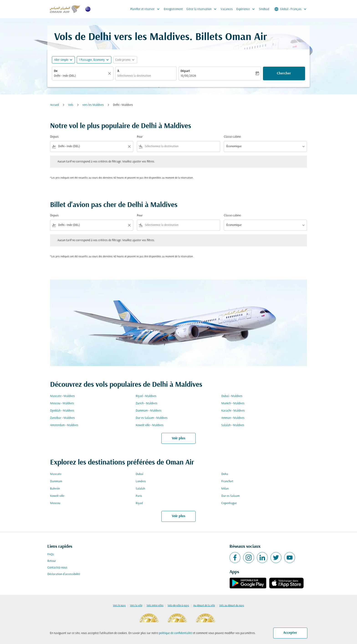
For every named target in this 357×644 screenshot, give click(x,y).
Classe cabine (232, 137)
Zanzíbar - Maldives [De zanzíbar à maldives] (62, 418)
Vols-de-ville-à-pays (178, 606)
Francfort (227, 481)
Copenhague (229, 503)
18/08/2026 (188, 76)
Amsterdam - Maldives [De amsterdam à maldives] (64, 425)
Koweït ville (57, 496)
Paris (139, 496)
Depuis (54, 137)
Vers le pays (119, 606)
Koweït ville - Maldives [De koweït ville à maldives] (150, 425)
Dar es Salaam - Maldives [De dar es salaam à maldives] (152, 418)
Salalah (140, 489)
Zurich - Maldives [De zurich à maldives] (147, 403)
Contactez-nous (57, 568)
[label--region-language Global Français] (291, 9)
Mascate (56, 474)
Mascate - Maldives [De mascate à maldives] (62, 396)
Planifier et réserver (146, 9)
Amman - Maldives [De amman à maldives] (233, 418)
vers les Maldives (93, 105)
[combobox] (80, 76)
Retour (52, 561)
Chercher (284, 73)
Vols (71, 105)
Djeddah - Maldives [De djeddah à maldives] (62, 411)
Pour (140, 137)
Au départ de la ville (204, 606)
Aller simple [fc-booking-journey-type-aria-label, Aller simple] (61, 60)
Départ (185, 71)
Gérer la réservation (203, 9)
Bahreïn (55, 489)
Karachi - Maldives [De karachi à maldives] (233, 411)
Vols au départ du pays (232, 606)
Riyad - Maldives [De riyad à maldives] (146, 396)
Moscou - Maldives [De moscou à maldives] (62, 403)
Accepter (290, 633)
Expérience (247, 9)
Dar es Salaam (230, 496)
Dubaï (139, 474)
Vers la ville (136, 606)
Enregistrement (173, 9)
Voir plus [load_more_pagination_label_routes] (179, 438)
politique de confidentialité (176, 633)
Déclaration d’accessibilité (64, 574)
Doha (225, 474)
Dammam (56, 481)
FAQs (51, 554)
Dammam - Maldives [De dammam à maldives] (149, 411)
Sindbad (264, 9)
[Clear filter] (129, 146)
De (56, 71)
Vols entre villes (155, 606)
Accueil (55, 105)
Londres (141, 481)
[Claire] (110, 73)
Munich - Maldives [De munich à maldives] (233, 403)
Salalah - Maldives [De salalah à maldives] (233, 425)
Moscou (55, 503)
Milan (225, 489)
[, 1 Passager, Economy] (92, 60)
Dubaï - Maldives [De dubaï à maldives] (232, 396)
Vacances (227, 9)
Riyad (139, 503)
